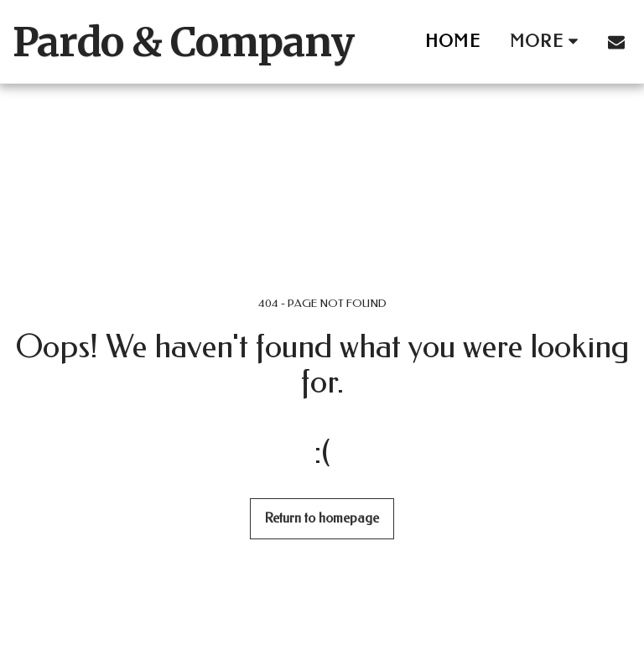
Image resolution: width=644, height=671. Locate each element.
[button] (616, 42)
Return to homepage (322, 518)
